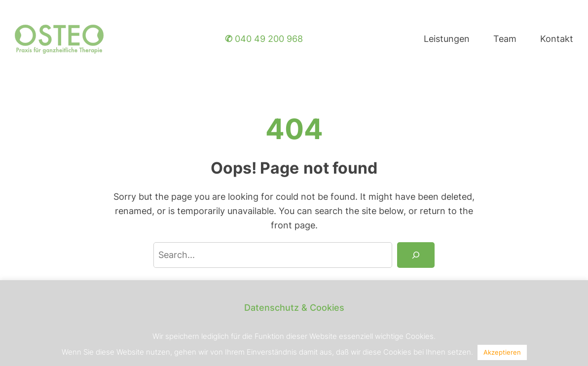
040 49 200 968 (264, 39)
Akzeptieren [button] (502, 352)
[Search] (416, 255)
